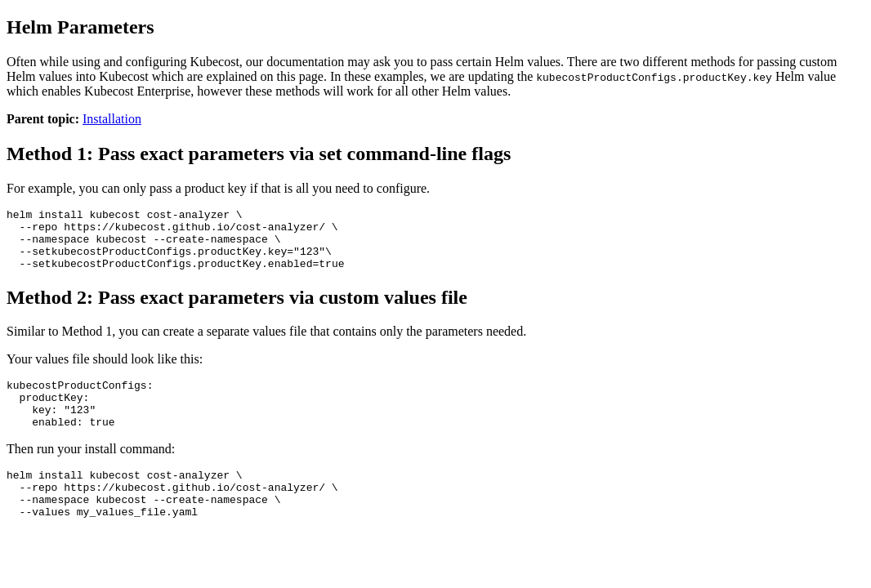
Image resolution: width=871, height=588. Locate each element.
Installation (112, 119)
